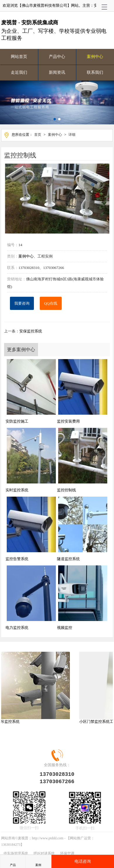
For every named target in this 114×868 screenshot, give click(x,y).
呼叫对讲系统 (44, 852)
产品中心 (57, 57)
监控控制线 (66, 489)
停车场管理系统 (16, 852)
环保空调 (67, 852)
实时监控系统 (17, 489)
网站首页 (19, 57)
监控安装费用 (68, 420)
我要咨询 (22, 302)
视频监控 (65, 626)
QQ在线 (51, 302)
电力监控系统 (17, 626)
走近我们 (19, 72)
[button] (55, 119)
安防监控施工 (17, 420)
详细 (72, 135)
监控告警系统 (17, 558)
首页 (38, 135)
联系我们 (95, 72)
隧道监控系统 (68, 558)
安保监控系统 (31, 330)
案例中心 (95, 57)
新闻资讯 (57, 72)
